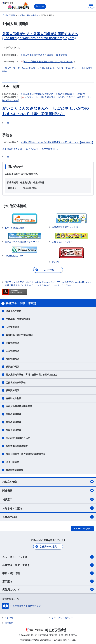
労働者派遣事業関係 (16, 383)
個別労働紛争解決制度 (17, 446)
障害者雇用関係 (14, 422)
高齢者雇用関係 (14, 414)
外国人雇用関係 (14, 430)
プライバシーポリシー (62, 618)
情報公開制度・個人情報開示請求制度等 (26, 454)
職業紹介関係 (12, 367)
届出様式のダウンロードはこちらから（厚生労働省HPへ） (31, 149)
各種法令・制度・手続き (48, 565)
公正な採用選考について (18, 438)
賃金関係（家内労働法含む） (20, 335)
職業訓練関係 (12, 390)
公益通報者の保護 (15, 470)
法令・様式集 (12, 462)
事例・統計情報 (48, 573)
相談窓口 (48, 499)
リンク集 (9, 618)
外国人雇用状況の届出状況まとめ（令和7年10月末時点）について (53, 94)
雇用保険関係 (12, 359)
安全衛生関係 (12, 327)
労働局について (48, 589)
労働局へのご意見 (48, 547)
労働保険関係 (12, 343)
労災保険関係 (12, 351)
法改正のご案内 (14, 311)
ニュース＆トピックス (48, 557)
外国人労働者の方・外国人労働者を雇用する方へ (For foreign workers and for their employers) (40, 36)
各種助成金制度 (14, 398)
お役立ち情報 (48, 482)
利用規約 (9, 623)
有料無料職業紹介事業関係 (19, 406)
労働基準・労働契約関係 (18, 319)
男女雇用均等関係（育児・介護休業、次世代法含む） (32, 375)
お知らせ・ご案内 (48, 508)
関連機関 (48, 490)
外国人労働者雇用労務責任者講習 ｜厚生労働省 (44, 55)
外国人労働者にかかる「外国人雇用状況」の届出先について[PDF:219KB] (57, 142)
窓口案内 (48, 581)
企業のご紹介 (48, 517)
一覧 (7, 123)
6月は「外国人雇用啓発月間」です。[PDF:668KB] (48, 62)
